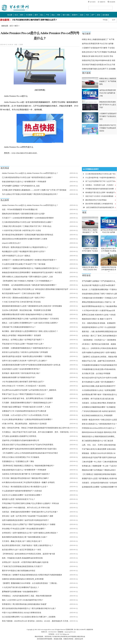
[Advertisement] (96, 151)
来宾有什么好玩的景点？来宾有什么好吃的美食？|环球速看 (25, 352)
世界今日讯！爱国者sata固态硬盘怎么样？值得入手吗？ (24, 298)
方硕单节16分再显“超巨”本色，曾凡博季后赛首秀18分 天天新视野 (28, 398)
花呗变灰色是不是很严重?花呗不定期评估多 (99, 457)
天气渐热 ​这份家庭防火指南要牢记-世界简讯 (19, 436)
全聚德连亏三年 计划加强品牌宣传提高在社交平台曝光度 (24, 411)
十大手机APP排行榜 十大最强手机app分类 (98, 310)
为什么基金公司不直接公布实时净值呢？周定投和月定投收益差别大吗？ (30, 194)
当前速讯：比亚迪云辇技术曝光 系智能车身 (99, 403)
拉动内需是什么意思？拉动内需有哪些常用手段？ (21, 369)
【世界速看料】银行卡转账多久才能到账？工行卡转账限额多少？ (27, 281)
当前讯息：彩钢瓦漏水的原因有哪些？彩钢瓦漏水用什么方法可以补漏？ (30, 512)
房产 (93, 15)
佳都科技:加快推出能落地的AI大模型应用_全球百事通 (23, 579)
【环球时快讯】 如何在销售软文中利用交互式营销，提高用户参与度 (28, 554)
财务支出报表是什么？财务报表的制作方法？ (99, 424)
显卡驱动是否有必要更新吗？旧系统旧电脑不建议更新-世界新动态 (28, 235)
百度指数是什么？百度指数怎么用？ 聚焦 (18, 461)
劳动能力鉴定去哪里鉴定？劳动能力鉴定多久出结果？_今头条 (26, 407)
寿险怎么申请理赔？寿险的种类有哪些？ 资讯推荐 (21, 335)
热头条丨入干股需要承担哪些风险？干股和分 (99, 289)
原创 (99, 15)
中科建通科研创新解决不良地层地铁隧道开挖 (99, 365)
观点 (42, 15)
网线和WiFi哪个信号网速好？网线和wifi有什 (99, 470)
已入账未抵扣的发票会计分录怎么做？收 (99, 174)
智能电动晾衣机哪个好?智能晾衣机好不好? (19, 377)
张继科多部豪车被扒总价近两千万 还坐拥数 (99, 69)
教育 (16, 26)
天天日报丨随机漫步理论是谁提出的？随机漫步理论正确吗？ (26, 478)
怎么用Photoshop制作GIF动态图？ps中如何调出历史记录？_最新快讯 (29, 390)
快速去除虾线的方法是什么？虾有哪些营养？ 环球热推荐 (24, 182)
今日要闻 (29, 15)
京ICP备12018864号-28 (81, 630)
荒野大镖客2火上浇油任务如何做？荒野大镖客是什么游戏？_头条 (27, 277)
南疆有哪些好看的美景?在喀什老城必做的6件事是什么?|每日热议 (27, 314)
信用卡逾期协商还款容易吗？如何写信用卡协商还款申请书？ (26, 520)
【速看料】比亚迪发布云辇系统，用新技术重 (99, 357)
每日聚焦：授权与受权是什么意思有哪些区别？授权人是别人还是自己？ (30, 331)
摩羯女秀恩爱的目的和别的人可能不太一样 (99, 302)
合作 (114, 20)
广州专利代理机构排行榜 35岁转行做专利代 (99, 411)
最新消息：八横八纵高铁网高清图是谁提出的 (99, 331)
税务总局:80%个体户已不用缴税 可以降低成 (99, 52)
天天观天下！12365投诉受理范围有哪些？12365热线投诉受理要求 (28, 218)
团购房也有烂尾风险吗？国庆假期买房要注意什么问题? (23, 214)
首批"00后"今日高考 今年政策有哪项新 (99, 196)
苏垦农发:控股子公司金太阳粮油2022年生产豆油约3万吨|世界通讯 (28, 445)
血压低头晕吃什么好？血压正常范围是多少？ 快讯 (21, 550)
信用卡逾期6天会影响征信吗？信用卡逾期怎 (99, 352)
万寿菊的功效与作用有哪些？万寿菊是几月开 (99, 298)
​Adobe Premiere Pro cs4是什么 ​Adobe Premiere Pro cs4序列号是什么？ (30, 173)
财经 (22, 15)
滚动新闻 (112, 2)
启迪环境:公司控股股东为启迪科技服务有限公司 (21, 440)
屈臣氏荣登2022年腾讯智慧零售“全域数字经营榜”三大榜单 (25, 239)
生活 (16, 15)
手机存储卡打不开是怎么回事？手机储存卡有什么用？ (23, 344)
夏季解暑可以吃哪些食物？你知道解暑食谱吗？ (20, 592)
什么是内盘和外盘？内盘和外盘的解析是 (99, 178)
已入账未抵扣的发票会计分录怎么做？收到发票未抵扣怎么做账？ (27, 177)
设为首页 (93, 2)
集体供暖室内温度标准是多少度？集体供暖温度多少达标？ (25, 537)
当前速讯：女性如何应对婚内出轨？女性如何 (99, 483)
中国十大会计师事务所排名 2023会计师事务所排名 (22, 613)
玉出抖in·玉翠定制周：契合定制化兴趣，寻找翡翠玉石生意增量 (27, 310)
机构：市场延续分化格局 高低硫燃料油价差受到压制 (22, 558)
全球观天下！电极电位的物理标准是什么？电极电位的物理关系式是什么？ (31, 268)
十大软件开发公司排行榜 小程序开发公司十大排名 (21, 230)
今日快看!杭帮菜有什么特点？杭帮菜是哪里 (99, 390)
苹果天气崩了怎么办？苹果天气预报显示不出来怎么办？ (24, 394)
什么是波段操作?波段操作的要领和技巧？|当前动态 (22, 491)
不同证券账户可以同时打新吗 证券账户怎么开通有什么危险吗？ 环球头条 (30, 503)
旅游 (82, 15)
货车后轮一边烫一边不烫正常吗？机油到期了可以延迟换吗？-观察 (28, 516)
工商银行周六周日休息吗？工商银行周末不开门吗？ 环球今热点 (27, 226)
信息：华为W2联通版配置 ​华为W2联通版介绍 (20, 209)
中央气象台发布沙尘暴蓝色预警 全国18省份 (99, 449)
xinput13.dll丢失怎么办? (11, 243)
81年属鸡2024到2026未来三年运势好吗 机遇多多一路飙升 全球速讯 (28, 482)
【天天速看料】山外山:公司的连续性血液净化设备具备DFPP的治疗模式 (30, 453)
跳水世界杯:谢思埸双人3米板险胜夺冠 (99, 204)
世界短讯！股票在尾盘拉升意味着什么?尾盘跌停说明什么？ (25, 247)
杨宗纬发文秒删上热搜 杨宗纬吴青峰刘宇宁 (99, 386)
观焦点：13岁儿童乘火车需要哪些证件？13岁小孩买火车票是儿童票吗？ (30, 323)
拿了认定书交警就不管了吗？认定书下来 (99, 181)
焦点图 (10, 15)
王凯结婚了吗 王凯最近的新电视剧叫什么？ (19, 327)
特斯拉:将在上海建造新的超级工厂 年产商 (98, 39)
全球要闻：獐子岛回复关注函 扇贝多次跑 (98, 399)
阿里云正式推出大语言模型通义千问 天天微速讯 (21, 457)
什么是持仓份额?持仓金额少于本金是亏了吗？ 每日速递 (24, 264)
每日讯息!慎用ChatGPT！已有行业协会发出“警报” (21, 293)
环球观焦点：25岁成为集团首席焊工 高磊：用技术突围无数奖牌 (27, 596)
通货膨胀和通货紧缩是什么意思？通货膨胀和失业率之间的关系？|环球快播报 (32, 306)
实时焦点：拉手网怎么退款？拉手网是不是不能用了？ (23, 340)
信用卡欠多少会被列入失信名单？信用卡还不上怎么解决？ (25, 361)
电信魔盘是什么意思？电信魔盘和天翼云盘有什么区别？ (24, 251)
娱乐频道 (106, 15)
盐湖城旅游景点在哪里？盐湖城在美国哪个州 (99, 487)
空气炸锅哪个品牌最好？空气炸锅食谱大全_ (99, 281)
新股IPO (75, 15)
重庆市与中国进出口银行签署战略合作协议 (19, 571)
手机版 (105, 20)
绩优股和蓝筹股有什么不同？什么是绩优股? (99, 327)
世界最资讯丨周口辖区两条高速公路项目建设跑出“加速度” (24, 604)
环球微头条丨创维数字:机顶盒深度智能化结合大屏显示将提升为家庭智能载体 (32, 575)
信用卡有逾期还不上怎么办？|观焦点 (16, 256)
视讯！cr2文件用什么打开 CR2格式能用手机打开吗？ (23, 600)
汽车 (87, 15)
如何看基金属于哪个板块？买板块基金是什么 (99, 394)
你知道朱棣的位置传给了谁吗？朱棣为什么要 (99, 294)
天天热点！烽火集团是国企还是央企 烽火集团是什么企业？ (25, 487)
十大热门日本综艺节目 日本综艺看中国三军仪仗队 (21, 302)
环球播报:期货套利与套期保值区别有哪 (99, 189)
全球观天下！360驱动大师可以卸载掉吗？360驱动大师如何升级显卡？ (29, 260)
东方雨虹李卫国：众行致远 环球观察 (96, 373)
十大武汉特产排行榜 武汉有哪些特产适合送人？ (21, 587)
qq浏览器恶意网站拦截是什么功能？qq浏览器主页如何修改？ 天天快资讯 (30, 319)
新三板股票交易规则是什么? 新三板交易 (98, 441)
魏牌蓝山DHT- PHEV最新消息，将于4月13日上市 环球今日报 (26, 508)
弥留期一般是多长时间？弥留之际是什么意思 (99, 420)
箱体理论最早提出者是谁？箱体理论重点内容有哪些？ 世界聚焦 (27, 356)
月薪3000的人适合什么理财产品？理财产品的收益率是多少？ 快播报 (29, 524)
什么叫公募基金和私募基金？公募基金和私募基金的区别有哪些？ (27, 419)
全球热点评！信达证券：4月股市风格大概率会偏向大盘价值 (25, 562)
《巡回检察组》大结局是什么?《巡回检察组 (99, 340)
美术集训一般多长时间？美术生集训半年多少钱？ (21, 373)
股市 (36, 15)
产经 (47, 15)
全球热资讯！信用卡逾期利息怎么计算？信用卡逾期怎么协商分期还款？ (30, 533)
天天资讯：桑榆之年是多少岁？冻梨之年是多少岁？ (22, 541)
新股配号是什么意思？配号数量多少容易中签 (99, 478)
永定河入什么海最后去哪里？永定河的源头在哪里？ (22, 495)
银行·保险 (66, 15)
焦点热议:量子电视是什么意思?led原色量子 (99, 285)
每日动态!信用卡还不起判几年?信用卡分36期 (99, 378)
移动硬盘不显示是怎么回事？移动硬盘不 (99, 192)
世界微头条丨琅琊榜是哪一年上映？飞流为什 (99, 466)
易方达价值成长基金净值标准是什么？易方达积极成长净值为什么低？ (29, 608)
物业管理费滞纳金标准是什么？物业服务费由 (99, 306)
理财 (59, 15)
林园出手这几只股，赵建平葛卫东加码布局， (99, 361)
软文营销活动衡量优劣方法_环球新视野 (97, 415)
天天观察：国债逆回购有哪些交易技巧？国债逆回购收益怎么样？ (27, 403)
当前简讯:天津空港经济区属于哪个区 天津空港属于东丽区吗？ (26, 474)
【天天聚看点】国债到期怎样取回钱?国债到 (99, 474)
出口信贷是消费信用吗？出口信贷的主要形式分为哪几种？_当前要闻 (29, 617)
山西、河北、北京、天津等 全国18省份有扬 (99, 445)
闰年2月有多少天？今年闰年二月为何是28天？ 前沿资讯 (24, 386)
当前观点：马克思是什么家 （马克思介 (99, 185)
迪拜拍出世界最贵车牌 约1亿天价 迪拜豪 (98, 44)
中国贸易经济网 (15, 8)
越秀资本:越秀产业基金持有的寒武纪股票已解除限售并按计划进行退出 (29, 449)
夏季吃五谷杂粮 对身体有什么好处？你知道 (99, 315)
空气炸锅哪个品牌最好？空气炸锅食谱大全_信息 (21, 186)
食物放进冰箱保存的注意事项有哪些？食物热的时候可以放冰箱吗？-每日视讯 (32, 272)
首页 (11, 26)
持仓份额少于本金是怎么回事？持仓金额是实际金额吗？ (24, 529)
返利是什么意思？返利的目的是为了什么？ (19, 499)
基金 (53, 15)
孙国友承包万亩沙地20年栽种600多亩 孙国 (99, 60)
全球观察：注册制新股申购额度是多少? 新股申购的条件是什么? (27, 348)
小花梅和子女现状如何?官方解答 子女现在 (98, 48)
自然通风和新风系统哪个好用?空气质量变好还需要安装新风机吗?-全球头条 (31, 365)
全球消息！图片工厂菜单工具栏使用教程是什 (99, 336)
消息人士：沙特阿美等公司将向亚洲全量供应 (99, 348)
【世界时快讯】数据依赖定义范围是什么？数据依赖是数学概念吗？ (28, 466)
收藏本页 (103, 2)
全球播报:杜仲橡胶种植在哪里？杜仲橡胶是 (99, 407)
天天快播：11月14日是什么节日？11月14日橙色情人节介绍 (25, 415)
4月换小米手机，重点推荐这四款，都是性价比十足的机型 (24, 424)
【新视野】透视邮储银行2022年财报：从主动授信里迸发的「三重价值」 (30, 583)
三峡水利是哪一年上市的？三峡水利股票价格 (99, 462)
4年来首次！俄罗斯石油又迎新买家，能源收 (99, 344)
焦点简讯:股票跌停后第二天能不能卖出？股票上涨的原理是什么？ (28, 545)
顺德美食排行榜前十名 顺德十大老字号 (97, 319)
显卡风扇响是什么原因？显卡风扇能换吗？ (99, 382)
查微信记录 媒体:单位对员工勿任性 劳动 (98, 56)
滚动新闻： (6, 20)
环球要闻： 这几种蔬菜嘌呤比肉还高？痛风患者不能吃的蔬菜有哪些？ (29, 285)
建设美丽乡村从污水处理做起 (99, 200)
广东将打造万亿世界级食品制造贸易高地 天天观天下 (22, 566)
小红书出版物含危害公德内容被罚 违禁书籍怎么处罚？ (35, 20)
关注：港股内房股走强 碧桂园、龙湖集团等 (99, 323)
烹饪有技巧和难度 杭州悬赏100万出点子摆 (98, 65)
